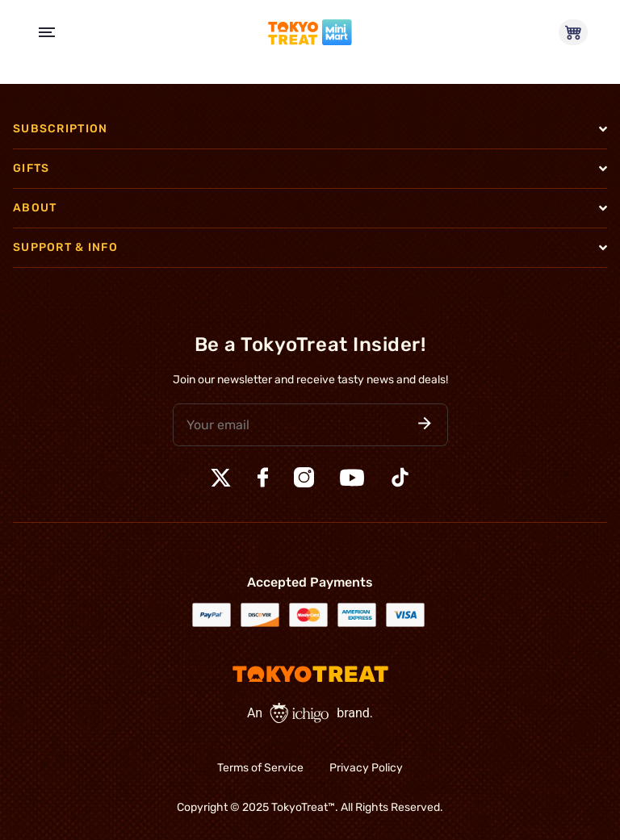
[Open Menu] (47, 32)
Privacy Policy (366, 768)
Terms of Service (260, 768)
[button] (425, 425)
